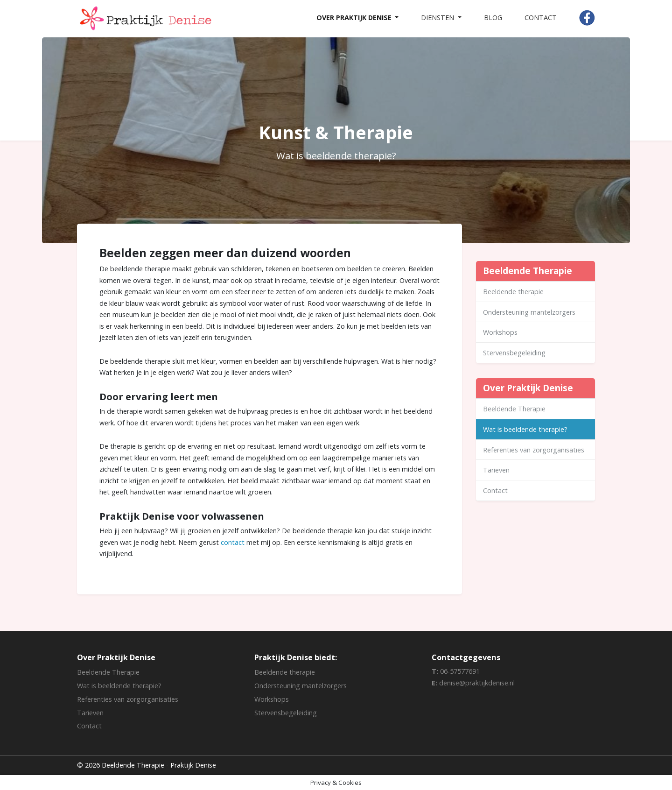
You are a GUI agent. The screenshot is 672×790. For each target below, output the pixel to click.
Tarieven (496, 470)
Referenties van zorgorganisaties (534, 450)
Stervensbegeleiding (514, 353)
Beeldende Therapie (514, 409)
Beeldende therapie (513, 292)
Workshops (500, 332)
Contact (541, 18)
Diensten (438, 18)
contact (233, 542)
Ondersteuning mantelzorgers (529, 312)
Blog (493, 18)
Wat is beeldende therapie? (525, 429)
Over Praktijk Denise (355, 18)
